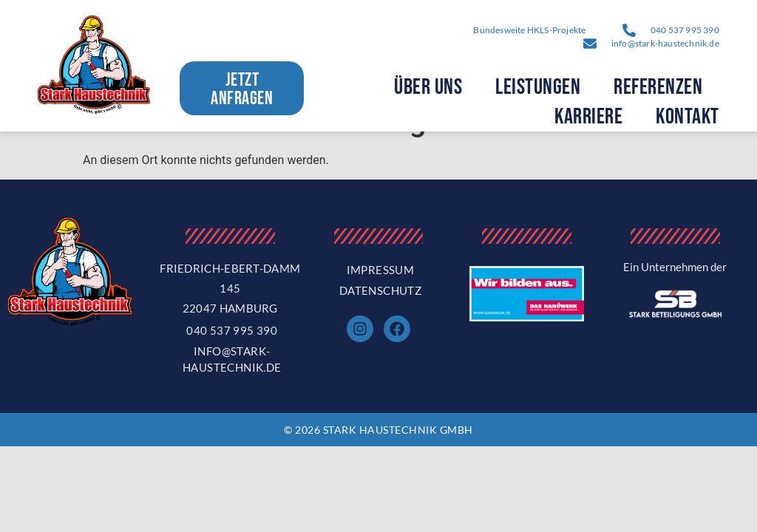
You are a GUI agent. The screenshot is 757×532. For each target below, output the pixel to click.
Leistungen (538, 87)
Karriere (588, 117)
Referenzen (658, 87)
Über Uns (428, 87)
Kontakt (688, 117)
